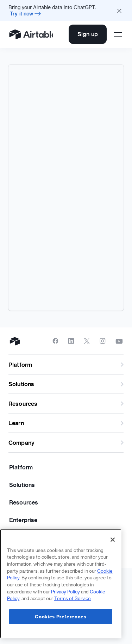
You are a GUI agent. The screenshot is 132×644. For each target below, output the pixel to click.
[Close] (113, 540)
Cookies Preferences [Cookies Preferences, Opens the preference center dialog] (61, 616)
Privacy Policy (65, 591)
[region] (61, 584)
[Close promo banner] (119, 11)
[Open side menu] (118, 34)
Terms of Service (73, 598)
